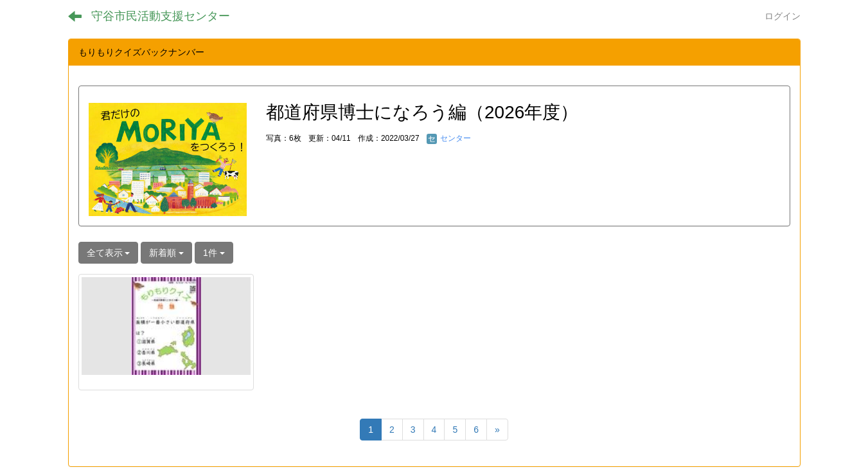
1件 (214, 253)
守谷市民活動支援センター (161, 16)
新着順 (166, 253)
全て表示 (109, 253)
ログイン (783, 16)
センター (449, 138)
